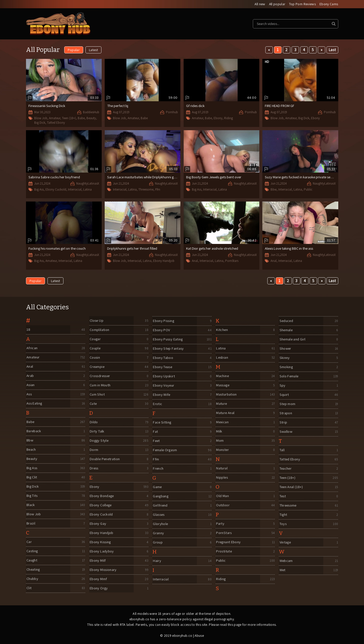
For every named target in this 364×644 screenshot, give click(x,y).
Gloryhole (160, 524)
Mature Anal (225, 413)
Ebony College (101, 505)
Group (158, 543)
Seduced (286, 321)
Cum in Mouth (101, 385)
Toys (283, 524)
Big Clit (32, 478)
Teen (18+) (69, 119)
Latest (94, 50)
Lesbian (222, 358)
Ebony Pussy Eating (169, 340)
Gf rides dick (195, 106)
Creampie (97, 367)
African (32, 348)
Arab (30, 376)
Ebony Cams (329, 4)
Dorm (94, 450)
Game (157, 487)
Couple (95, 349)
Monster (222, 450)
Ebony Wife (162, 395)
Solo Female (289, 376)
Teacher (286, 469)
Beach (31, 450)
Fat (155, 432)
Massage (223, 385)
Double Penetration (106, 459)
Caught (32, 561)
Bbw (274, 190)
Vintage (285, 543)
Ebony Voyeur (164, 386)
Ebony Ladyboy (102, 552)
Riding (228, 118)
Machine (223, 376)
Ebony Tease (163, 367)
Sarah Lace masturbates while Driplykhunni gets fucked (150, 177)
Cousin (95, 358)
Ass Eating (34, 404)
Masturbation (227, 395)
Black (31, 505)
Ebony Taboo (164, 358)
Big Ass (39, 190)
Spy (282, 386)
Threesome (146, 190)
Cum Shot (97, 395)
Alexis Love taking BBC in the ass (290, 249)
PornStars (232, 261)
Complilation (100, 330)
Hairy (157, 561)
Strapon (286, 413)
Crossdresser (100, 376)
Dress (94, 469)
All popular (277, 4)
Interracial (75, 190)
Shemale (286, 330)
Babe (81, 119)
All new (259, 4)
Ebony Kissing (101, 542)
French (158, 469)
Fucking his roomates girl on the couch (59, 249)
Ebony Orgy (99, 589)
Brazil (31, 524)
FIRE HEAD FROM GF (281, 106)
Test (282, 496)
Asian (30, 385)
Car (29, 542)
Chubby (32, 579)
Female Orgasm (165, 450)
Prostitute (224, 552)
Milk (219, 432)
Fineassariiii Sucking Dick (48, 106)
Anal (195, 261)
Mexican (222, 422)
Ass (29, 394)
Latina (87, 190)
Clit (29, 588)
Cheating (33, 570)
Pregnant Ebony (229, 542)
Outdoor (223, 505)
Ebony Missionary (104, 570)
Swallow (286, 432)
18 (28, 330)
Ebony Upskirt (164, 376)
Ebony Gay (98, 524)
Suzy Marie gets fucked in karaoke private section (303, 177)
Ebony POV (162, 330)
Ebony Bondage (103, 496)
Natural (222, 469)
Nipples (222, 478)
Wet (282, 570)
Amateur (55, 119)
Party (220, 524)
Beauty (91, 119)
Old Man (222, 496)
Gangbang (161, 496)
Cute (93, 404)
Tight (283, 515)
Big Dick (40, 123)
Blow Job (41, 119)
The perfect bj (118, 106)
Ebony (218, 118)
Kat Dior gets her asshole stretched (214, 249)
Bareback (34, 431)
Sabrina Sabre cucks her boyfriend (55, 177)
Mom (220, 441)
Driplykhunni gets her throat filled (133, 249)
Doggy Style (99, 441)
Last (332, 50)
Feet (156, 441)
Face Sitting (162, 423)
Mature (221, 404)
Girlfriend (160, 506)
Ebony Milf (98, 561)
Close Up (96, 321)
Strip (283, 423)
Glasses (159, 515)
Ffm (158, 190)
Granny (158, 533)
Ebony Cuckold (56, 190)
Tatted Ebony (56, 123)
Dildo (94, 422)
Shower (285, 349)
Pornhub (172, 112)
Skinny (284, 358)
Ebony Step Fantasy (169, 349)
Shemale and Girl (293, 340)
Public (308, 190)
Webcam (286, 561)
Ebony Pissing (164, 321)
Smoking (286, 367)
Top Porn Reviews (302, 4)
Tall (282, 450)
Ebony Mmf (98, 579)
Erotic (157, 404)
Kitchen (222, 330)
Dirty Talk (97, 432)
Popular (74, 50)
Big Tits (32, 496)
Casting (32, 551)
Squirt (284, 395)
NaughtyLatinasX (88, 184)
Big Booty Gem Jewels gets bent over (215, 177)
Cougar (95, 339)
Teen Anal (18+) (291, 487)
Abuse (199, 636)
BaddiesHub (91, 113)
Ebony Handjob (164, 261)
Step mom (287, 404)
